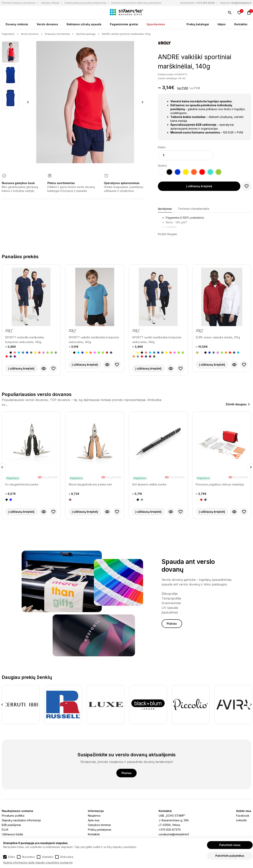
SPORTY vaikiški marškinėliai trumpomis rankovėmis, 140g (94, 340)
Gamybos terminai (99, 825)
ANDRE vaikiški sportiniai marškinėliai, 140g (126, 34)
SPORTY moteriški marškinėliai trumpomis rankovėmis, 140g (24, 340)
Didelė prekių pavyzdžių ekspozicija (85, 3)
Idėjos (222, 24)
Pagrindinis (8, 34)
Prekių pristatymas (100, 830)
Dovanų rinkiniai (17, 24)
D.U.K (5, 830)
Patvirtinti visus (230, 845)
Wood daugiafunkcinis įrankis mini (90, 484)
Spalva (162, 165)
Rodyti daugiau (168, 234)
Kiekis (162, 147)
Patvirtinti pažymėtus (230, 856)
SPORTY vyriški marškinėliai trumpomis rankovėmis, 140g (157, 340)
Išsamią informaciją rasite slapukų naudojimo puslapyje (38, 862)
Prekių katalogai (198, 24)
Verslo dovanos (47, 24)
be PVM (183, 88)
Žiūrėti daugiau (236, 404)
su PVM (195, 88)
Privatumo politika (13, 816)
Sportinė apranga (86, 34)
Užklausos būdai (12, 834)
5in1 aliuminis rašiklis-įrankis (149, 484)
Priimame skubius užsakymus (19, 3)
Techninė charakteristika (193, 209)
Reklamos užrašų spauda (84, 24)
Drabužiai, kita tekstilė (57, 34)
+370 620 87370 (170, 830)
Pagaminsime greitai (124, 24)
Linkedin (241, 820)
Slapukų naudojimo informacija (21, 820)
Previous (28, 102)
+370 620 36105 (205, 3)
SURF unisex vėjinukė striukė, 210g (218, 337)
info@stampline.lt (241, 3)
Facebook (243, 816)
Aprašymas (165, 209)
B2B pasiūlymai (11, 825)
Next (143, 102)
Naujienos (94, 816)
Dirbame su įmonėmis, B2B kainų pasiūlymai (136, 3)
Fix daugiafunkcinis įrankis (22, 484)
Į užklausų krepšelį (199, 186)
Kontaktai (241, 24)
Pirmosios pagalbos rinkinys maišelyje (220, 484)
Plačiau (172, 624)
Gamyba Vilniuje (50, 3)
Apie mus (94, 820)
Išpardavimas (156, 24)
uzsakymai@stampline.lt (174, 834)
